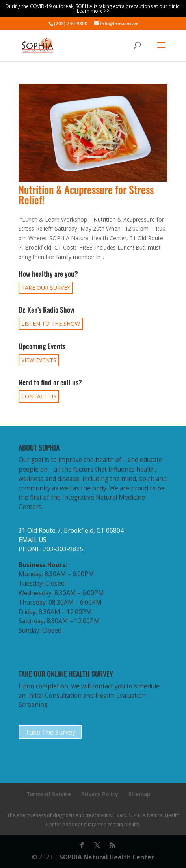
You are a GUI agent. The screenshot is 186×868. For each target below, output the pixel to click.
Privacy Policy (100, 794)
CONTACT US (39, 396)
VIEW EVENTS (39, 360)
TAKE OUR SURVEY (46, 288)
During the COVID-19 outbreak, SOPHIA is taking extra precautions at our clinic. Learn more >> (93, 8)
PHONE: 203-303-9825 (51, 549)
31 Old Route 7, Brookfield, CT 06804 (71, 531)
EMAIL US (33, 540)
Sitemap (139, 794)
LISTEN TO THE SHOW (51, 324)
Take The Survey (50, 732)
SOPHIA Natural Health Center (107, 857)
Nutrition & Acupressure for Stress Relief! (86, 194)
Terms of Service (49, 794)
